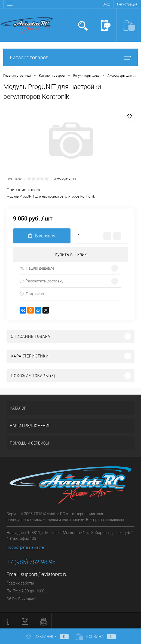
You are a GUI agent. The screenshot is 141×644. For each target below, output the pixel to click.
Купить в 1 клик (71, 254)
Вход (106, 4)
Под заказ (32, 294)
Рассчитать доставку (42, 281)
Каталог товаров (70, 57)
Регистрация (127, 4)
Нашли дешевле (37, 268)
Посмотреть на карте (25, 547)
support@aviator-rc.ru (44, 574)
